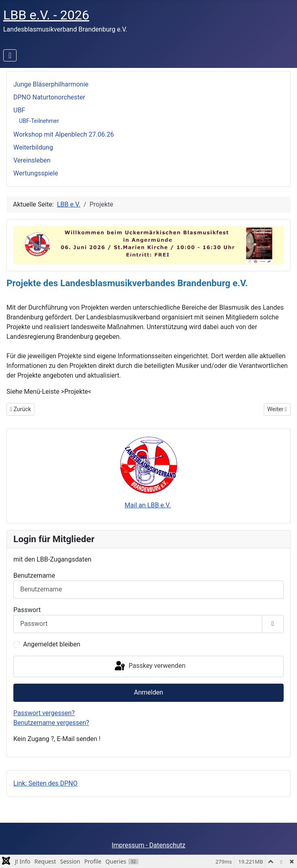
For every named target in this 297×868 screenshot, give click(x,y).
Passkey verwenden (149, 666)
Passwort (27, 610)
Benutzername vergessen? (51, 723)
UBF (19, 110)
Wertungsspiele (36, 173)
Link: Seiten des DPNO (45, 783)
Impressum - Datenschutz (148, 845)
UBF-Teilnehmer (39, 121)
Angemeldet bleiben (52, 644)
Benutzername (34, 575)
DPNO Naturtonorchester (49, 97)
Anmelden (148, 692)
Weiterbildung (33, 147)
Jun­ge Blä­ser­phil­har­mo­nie (51, 84)
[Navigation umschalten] (10, 55)
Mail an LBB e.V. (148, 505)
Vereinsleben (32, 160)
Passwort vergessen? (44, 713)
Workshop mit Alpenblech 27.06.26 (64, 134)
